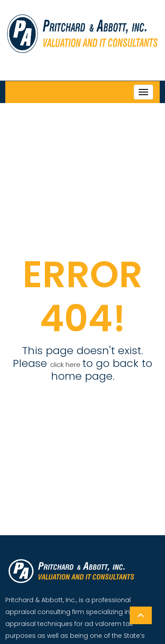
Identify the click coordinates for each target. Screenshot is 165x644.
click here (66, 365)
